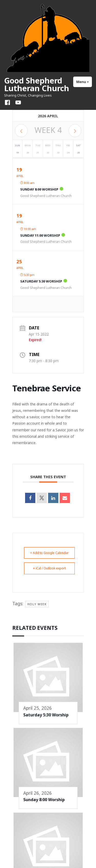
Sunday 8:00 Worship (39, 189)
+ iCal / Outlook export (49, 568)
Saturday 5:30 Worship (41, 281)
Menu (84, 82)
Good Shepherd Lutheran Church (37, 84)
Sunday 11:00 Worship (40, 235)
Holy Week (37, 604)
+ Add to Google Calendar (49, 553)
